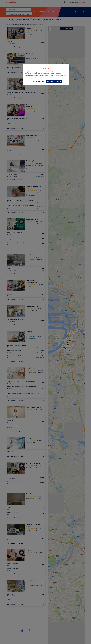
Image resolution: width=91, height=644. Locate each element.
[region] (46, 75)
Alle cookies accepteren (54, 81)
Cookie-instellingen (38, 81)
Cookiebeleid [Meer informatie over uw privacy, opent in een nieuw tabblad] (53, 77)
